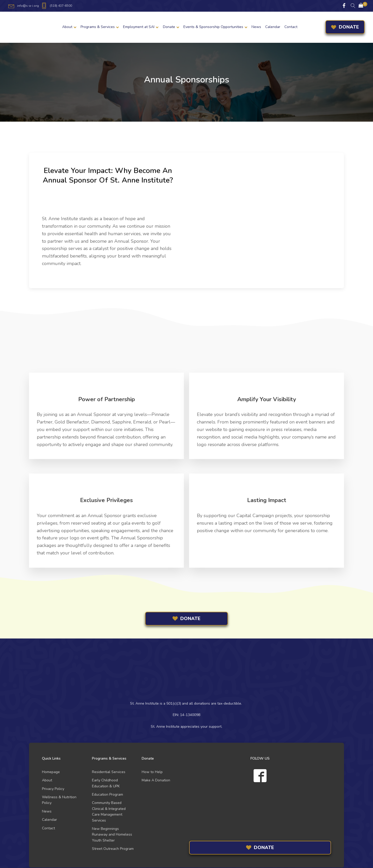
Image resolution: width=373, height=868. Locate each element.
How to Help (152, 772)
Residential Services (109, 772)
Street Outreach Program (113, 849)
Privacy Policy (53, 789)
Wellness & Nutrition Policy (59, 800)
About (69, 27)
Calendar (273, 27)
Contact (291, 27)
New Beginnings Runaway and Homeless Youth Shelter (112, 835)
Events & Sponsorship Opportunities (215, 27)
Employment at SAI (141, 27)
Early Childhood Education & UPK (106, 783)
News (256, 27)
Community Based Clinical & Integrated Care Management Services (109, 811)
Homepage (51, 772)
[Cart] (361, 6)
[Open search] (353, 6)
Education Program (107, 794)
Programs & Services (100, 27)
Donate (171, 27)
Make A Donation (156, 780)
